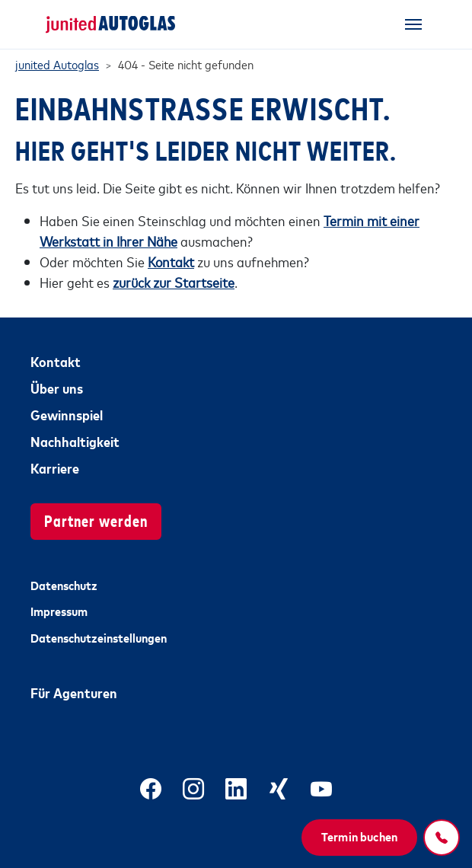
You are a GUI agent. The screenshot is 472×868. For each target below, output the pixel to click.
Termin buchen (359, 836)
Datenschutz (64, 585)
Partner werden (96, 520)
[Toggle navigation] (413, 24)
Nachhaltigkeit (75, 441)
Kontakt (56, 361)
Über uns (57, 388)
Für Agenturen (74, 692)
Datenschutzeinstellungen (99, 637)
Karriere (55, 468)
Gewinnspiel (67, 414)
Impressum (59, 611)
